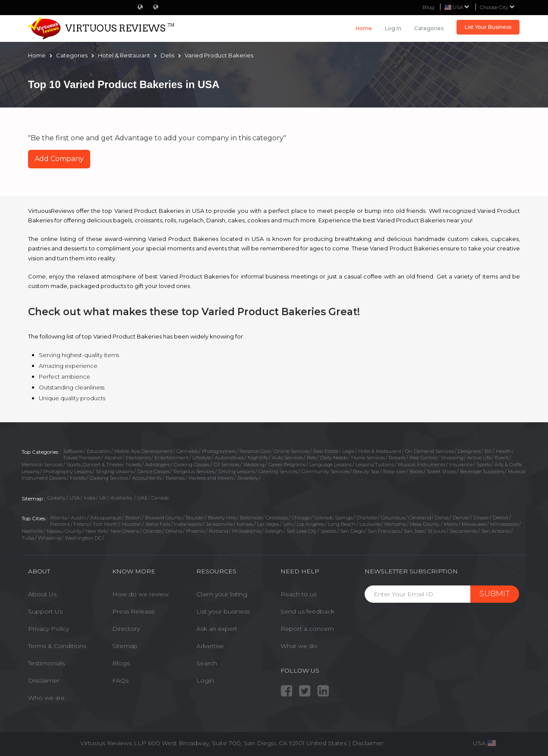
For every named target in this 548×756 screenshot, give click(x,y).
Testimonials (46, 663)
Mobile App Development (143, 451)
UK (103, 498)
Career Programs (287, 465)
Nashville (32, 531)
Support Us (45, 611)
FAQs (120, 680)
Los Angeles (310, 524)
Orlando (152, 531)
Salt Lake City (302, 531)
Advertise (210, 646)
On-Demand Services (430, 451)
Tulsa (28, 538)
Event (502, 458)
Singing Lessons (115, 471)
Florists (78, 478)
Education (99, 451)
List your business (223, 611)
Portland (219, 531)
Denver (461, 518)
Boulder (195, 518)
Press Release (134, 611)
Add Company (59, 159)
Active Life (479, 458)
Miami (451, 524)
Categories (429, 28)
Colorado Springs (333, 518)
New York (96, 531)
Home (364, 28)
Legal (348, 451)
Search (207, 663)
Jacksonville (219, 524)
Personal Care (255, 451)
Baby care (394, 471)
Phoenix (195, 531)
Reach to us (299, 594)
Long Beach (342, 524)
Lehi (288, 524)
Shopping (452, 458)
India (90, 498)
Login (205, 680)
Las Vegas (268, 524)
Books (416, 471)
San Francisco (384, 531)
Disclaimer (44, 680)
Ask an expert (217, 629)
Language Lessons (331, 465)
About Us (42, 594)
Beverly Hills (222, 518)
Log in (393, 28)
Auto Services (287, 458)
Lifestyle (202, 458)
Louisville (370, 524)
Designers (469, 451)
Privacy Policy (49, 629)
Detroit (501, 518)
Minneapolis (504, 524)
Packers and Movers (211, 478)
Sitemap (125, 646)
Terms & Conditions (57, 646)
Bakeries (175, 478)
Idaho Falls (158, 524)
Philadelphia (247, 531)
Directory (126, 629)
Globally (57, 498)
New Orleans (125, 531)
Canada (160, 498)
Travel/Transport (82, 458)
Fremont (60, 524)
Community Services (325, 471)
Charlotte (367, 518)
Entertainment (172, 458)
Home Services (368, 458)
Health (504, 451)
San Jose (414, 531)
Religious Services (194, 471)
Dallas (442, 518)
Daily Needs (334, 458)
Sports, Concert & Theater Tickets (104, 465)
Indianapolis (188, 524)
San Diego (352, 531)
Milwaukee (474, 524)
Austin (79, 518)
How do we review (140, 594)
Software (73, 451)
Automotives (229, 458)
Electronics (138, 458)
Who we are (46, 698)
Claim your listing (222, 594)
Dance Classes (153, 471)
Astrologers (157, 465)
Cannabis (187, 451)
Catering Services (278, 471)
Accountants (147, 478)
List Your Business (488, 27)
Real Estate (326, 451)
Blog (428, 7)
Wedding (254, 465)
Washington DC (83, 538)
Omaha (174, 531)
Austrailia (122, 498)
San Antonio (496, 531)
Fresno (82, 524)
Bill (488, 451)
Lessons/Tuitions (375, 465)
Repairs (397, 458)
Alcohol (113, 458)
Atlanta (58, 518)
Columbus (393, 518)
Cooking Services (109, 478)
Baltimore (251, 518)
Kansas (245, 524)
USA (75, 498)
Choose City (497, 7)
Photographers (219, 451)
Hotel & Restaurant (380, 451)
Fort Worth (106, 524)
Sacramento (463, 531)
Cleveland (420, 518)
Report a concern (307, 629)
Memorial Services (42, 465)
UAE (142, 498)
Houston (132, 524)
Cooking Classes (192, 465)
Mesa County (425, 524)
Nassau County (64, 531)
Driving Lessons (236, 471)
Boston (133, 518)
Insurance (461, 465)
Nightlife (258, 458)
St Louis (437, 531)
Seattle (328, 531)
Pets (312, 458)
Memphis (395, 524)
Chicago (301, 518)
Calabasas (277, 518)
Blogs (121, 663)
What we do (299, 646)
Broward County (164, 518)
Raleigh (274, 531)
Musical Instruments (422, 465)
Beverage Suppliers (482, 471)
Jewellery (248, 478)
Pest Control (423, 458)
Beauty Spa (366, 471)
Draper (481, 518)
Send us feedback (307, 611)
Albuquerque (106, 518)
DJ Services (227, 465)
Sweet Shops (441, 471)
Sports (483, 465)
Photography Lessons (68, 471)
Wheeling (49, 538)
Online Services (292, 451)
